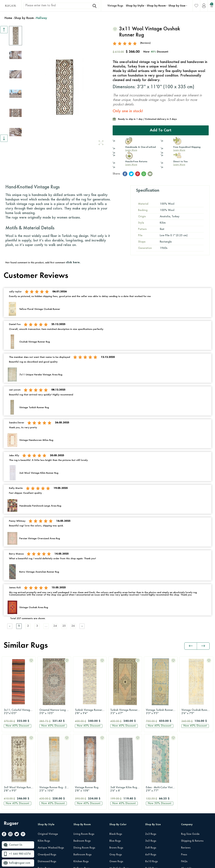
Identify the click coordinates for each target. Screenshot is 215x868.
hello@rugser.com (20, 786)
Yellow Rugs (116, 839)
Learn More (131, 150)
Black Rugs (116, 757)
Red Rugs (115, 825)
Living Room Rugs (84, 757)
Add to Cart (161, 130)
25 (64, 626)
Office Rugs (80, 798)
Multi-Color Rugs (119, 791)
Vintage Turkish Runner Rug (126, 712)
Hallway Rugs (82, 791)
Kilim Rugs (44, 764)
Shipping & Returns (192, 764)
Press (184, 777)
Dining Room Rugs (84, 770)
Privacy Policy (180, 856)
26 (73, 626)
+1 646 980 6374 (20, 777)
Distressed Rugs (47, 784)
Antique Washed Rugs (51, 770)
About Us (186, 791)
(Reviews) (145, 43)
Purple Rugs (116, 818)
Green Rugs (116, 784)
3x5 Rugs (151, 764)
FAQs (184, 784)
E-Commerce (118, 863)
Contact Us (16, 767)
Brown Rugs (116, 770)
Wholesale (187, 805)
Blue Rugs (115, 764)
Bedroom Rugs (82, 764)
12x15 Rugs (152, 805)
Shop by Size (177, 6)
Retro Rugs (44, 791)
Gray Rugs (116, 777)
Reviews (186, 770)
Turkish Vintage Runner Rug (55, 712)
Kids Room (80, 805)
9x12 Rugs (151, 791)
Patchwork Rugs (47, 798)
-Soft (108, 863)
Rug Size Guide (190, 757)
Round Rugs (152, 818)
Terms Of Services (202, 856)
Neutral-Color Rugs (121, 798)
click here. (73, 263)
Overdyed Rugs (47, 777)
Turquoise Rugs (118, 832)
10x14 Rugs (152, 798)
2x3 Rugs (151, 757)
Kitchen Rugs (81, 784)
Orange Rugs (117, 805)
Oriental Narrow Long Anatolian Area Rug (20, 712)
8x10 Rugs (151, 784)
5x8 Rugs (151, 770)
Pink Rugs (115, 812)
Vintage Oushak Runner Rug (162, 712)
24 (55, 626)
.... (46, 626)
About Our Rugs (191, 798)
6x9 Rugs (151, 777)
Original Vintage (48, 757)
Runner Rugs (152, 812)
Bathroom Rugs (82, 777)
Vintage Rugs (115, 6)
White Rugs (116, 846)
